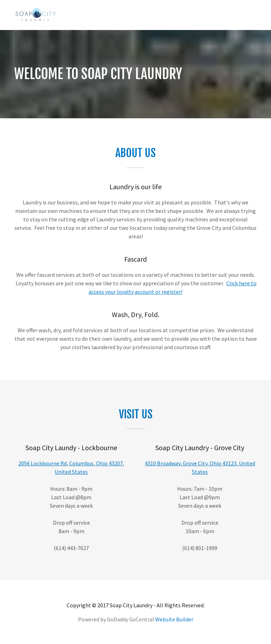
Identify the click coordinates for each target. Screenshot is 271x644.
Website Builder (174, 619)
